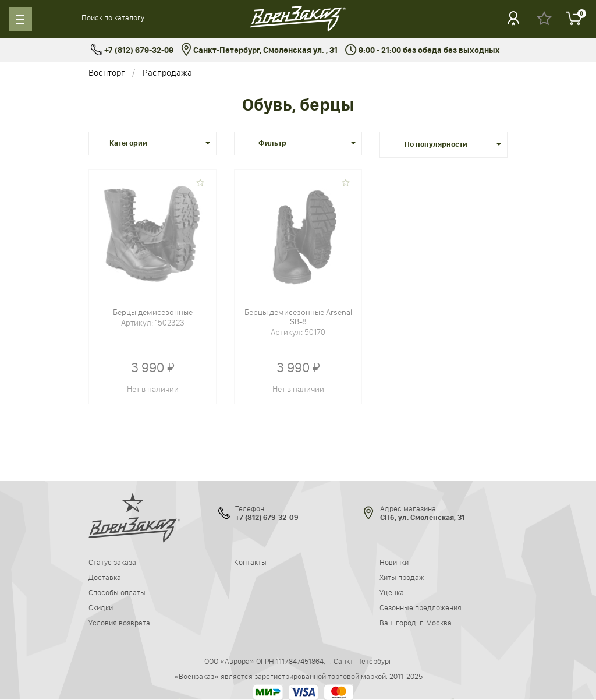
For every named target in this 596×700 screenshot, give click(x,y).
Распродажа (167, 73)
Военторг (107, 73)
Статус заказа (112, 562)
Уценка (392, 592)
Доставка (105, 577)
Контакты (250, 562)
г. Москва (436, 623)
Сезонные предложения (421, 607)
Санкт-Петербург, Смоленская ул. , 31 (259, 50)
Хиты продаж (402, 577)
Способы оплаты (117, 592)
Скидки (101, 607)
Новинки (394, 562)
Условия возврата (119, 623)
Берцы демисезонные (153, 312)
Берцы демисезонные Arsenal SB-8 (298, 317)
